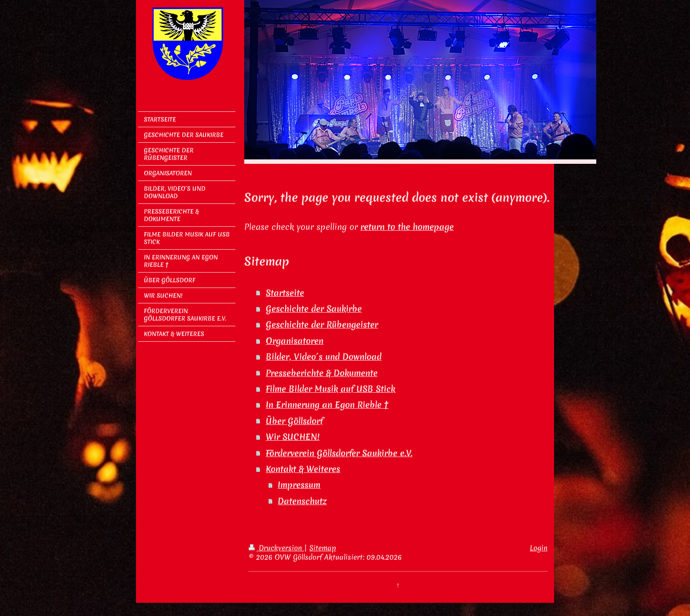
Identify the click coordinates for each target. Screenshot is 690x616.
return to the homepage (407, 227)
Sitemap (323, 548)
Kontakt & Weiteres (303, 469)
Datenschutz (302, 501)
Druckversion (276, 548)
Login (539, 548)
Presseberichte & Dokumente (322, 373)
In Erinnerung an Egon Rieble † (327, 405)
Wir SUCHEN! (293, 437)
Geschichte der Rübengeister (322, 325)
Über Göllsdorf (294, 421)
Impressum (299, 485)
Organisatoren (295, 341)
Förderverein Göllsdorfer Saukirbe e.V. (339, 453)
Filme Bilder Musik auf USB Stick (330, 389)
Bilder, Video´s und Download (324, 357)
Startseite (285, 293)
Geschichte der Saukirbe (314, 309)
